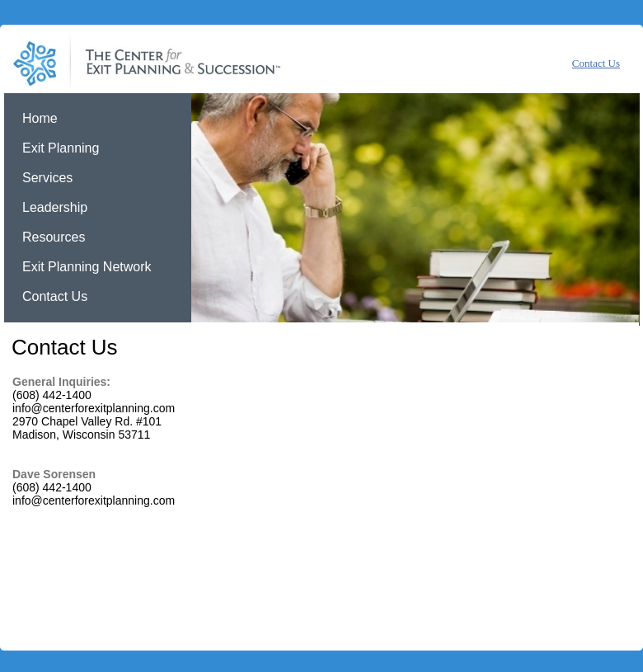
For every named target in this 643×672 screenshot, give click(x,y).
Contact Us (596, 63)
